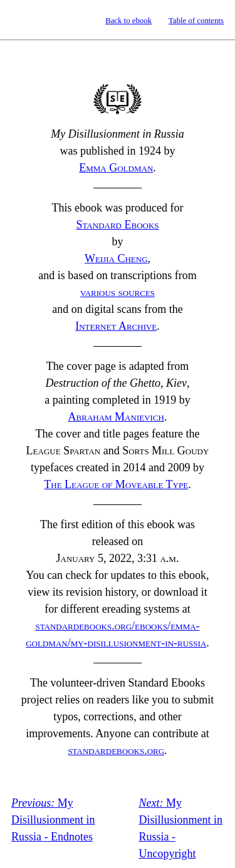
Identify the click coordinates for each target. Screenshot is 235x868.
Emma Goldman (116, 168)
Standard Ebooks (21, 20)
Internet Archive (116, 326)
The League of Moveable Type (116, 484)
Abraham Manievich (116, 417)
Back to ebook (128, 21)
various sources (118, 292)
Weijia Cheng (116, 258)
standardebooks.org (116, 750)
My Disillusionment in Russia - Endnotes (53, 820)
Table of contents (196, 21)
